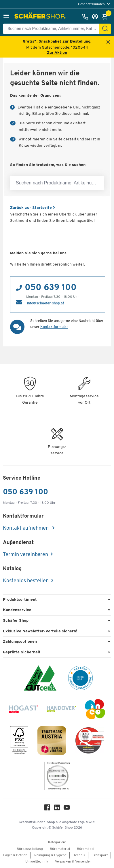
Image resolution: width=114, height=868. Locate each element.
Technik (79, 855)
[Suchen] (105, 29)
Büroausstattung (30, 849)
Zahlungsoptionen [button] (20, 642)
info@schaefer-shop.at (46, 303)
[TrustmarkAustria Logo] (52, 742)
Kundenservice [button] (17, 610)
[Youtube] (67, 809)
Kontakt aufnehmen (26, 528)
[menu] (95, 4)
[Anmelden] (96, 17)
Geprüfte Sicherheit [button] (22, 652)
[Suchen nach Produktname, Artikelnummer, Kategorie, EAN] (53, 29)
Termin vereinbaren (25, 555)
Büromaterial (60, 849)
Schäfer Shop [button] (16, 621)
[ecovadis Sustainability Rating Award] (57, 777)
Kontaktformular (54, 327)
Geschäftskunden (92, 4)
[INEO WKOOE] (95, 710)
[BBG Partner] (80, 679)
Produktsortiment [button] (20, 600)
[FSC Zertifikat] (19, 742)
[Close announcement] (108, 42)
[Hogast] (23, 710)
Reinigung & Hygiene (50, 855)
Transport (100, 855)
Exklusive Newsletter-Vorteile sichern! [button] (40, 631)
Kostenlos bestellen (26, 581)
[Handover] (61, 710)
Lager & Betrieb (15, 855)
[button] (6, 17)
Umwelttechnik (37, 862)
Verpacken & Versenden (73, 862)
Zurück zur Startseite (33, 208)
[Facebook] (47, 809)
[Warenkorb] (106, 17)
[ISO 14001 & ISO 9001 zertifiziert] (40, 679)
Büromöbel (85, 849)
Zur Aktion (57, 53)
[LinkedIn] (57, 809)
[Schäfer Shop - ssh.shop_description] (41, 17)
